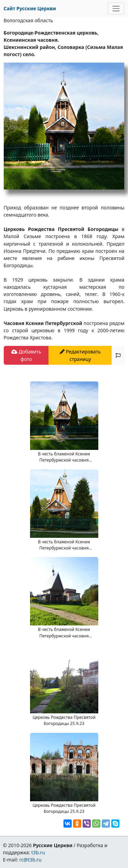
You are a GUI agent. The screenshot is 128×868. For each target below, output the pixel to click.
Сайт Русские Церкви (30, 8)
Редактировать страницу (80, 355)
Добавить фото (26, 355)
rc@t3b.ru (31, 860)
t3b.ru (38, 852)
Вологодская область (29, 20)
